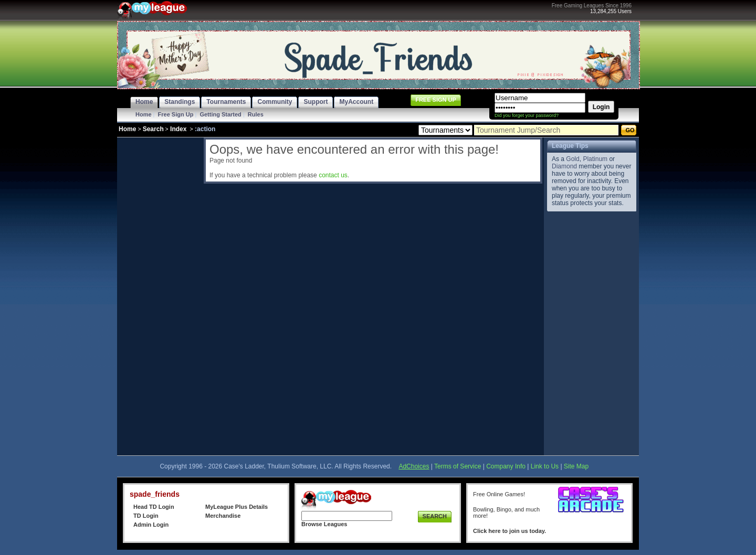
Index (178, 129)
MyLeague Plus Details (237, 507)
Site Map (576, 466)
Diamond (564, 166)
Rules (256, 114)
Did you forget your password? (527, 115)
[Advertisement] (159, 295)
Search (153, 129)
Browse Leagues (324, 524)
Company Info (506, 466)
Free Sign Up (176, 114)
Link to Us (545, 466)
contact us (333, 175)
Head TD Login (154, 507)
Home (144, 114)
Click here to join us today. (510, 531)
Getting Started (220, 114)
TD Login (146, 516)
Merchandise (223, 516)
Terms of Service (458, 466)
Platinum (595, 159)
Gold (573, 159)
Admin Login (151, 525)
